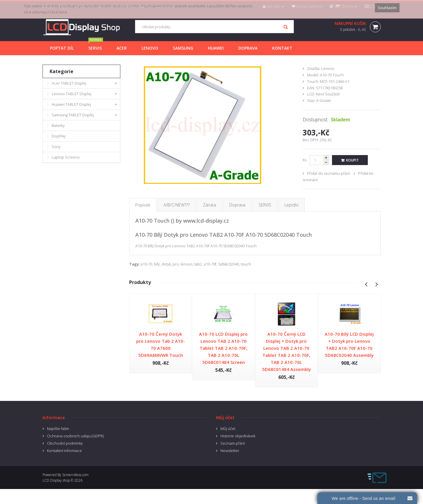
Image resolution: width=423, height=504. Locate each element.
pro (176, 264)
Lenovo (328, 68)
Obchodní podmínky (65, 443)
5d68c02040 (229, 264)
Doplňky (59, 136)
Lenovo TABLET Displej (71, 94)
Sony (56, 147)
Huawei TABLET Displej (71, 104)
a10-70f (210, 264)
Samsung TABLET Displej (73, 115)
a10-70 (146, 264)
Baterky (58, 125)
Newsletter (230, 451)
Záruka (209, 205)
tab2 (198, 264)
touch (246, 264)
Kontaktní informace (64, 451)
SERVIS (265, 205)
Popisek (143, 205)
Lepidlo (291, 205)
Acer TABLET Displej (69, 83)
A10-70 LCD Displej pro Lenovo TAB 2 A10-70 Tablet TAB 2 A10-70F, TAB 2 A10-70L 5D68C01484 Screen (223, 348)
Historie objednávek (238, 436)
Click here (58, 12)
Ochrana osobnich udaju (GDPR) (75, 436)
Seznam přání (233, 443)
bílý (157, 264)
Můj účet (228, 429)
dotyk (166, 264)
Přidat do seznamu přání (328, 173)
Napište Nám (58, 429)
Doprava (237, 205)
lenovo (187, 264)
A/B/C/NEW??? (177, 205)
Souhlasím (387, 8)
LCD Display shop (56, 480)
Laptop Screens (66, 157)
